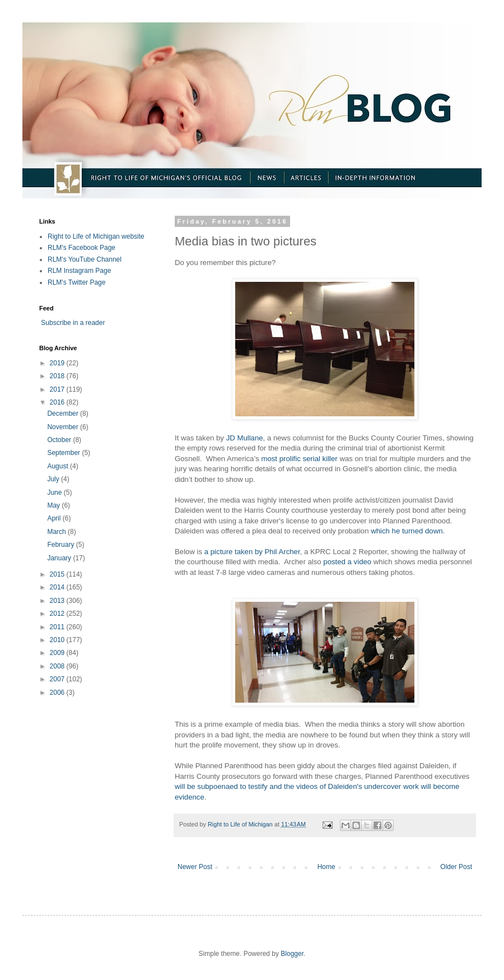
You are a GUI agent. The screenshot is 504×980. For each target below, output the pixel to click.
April (55, 518)
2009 (58, 653)
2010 (58, 640)
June (55, 493)
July (54, 479)
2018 (58, 376)
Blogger (292, 954)
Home (326, 867)
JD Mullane (244, 438)
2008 (58, 666)
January (60, 558)
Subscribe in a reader (73, 323)
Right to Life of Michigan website (96, 236)
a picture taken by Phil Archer (252, 552)
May (54, 505)
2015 (58, 574)
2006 (58, 693)
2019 (58, 363)
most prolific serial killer (298, 459)
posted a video (347, 562)
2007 (58, 679)
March (57, 532)
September (64, 453)
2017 (58, 389)
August (59, 466)
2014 (58, 587)
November (64, 427)
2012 (58, 614)
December (64, 414)
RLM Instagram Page (79, 271)
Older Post (456, 867)
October (60, 440)
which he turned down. (408, 531)
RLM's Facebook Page (81, 248)
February (61, 545)
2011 (58, 627)
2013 (58, 601)
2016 (58, 402)
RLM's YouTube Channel (85, 259)
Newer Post (195, 867)
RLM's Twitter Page (76, 282)
